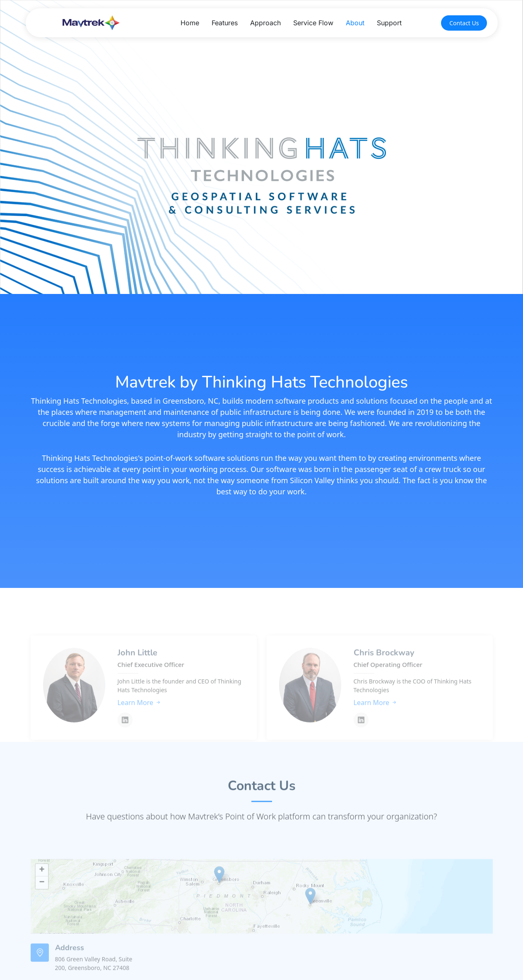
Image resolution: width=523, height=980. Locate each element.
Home (190, 23)
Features (225, 23)
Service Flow (313, 23)
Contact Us (464, 23)
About (355, 23)
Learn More (140, 720)
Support (389, 23)
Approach (265, 23)
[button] (219, 892)
